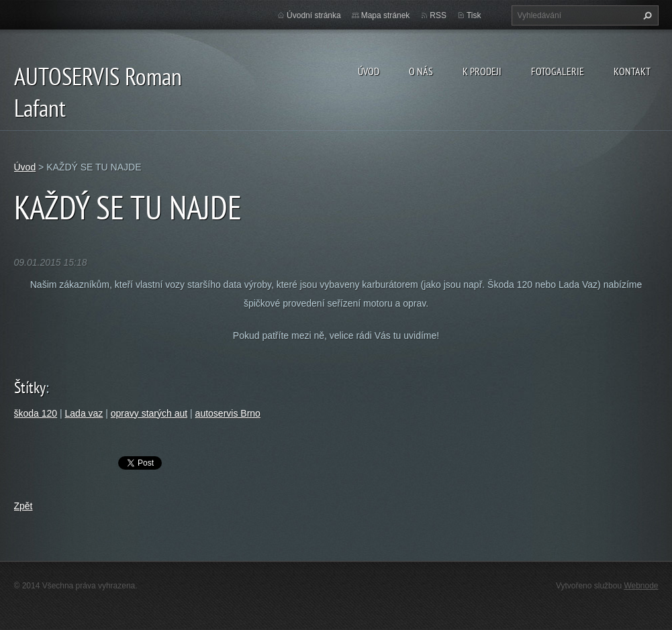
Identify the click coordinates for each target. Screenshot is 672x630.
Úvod (369, 71)
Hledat (646, 15)
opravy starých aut (149, 413)
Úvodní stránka (314, 15)
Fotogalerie (558, 71)
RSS (438, 15)
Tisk (474, 15)
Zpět (23, 506)
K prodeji (482, 71)
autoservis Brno (228, 413)
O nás (421, 71)
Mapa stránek (386, 15)
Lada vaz (84, 413)
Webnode (641, 586)
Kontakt (632, 71)
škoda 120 (36, 413)
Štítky (30, 387)
